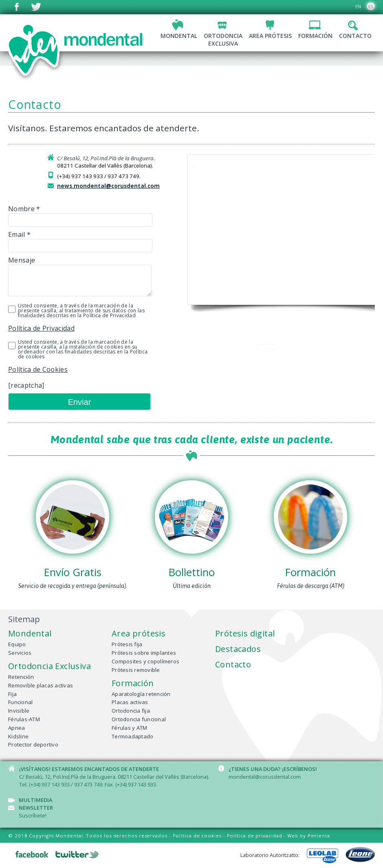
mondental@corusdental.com (265, 777)
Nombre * (69, 214)
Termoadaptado (132, 736)
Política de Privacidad (41, 328)
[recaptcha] (26, 385)
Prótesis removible (136, 670)
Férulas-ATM (24, 719)
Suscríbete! (33, 815)
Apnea (17, 728)
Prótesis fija (127, 644)
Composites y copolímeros (145, 661)
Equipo (17, 644)
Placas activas (130, 702)
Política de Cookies (38, 369)
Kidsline (18, 736)
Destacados (238, 649)
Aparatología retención (141, 694)
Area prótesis (270, 36)
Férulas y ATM (129, 728)
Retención (21, 677)
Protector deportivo (33, 744)
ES (371, 6)
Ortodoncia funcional (139, 719)
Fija (12, 694)
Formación (315, 36)
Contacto (355, 36)
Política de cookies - (200, 836)
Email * (69, 240)
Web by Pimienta (309, 836)
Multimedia (35, 800)
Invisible (19, 711)
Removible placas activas (41, 685)
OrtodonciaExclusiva (223, 40)
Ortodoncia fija (131, 711)
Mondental (179, 36)
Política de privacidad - (257, 836)
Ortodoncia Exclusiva (50, 666)
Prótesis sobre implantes (144, 653)
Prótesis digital (245, 633)
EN (358, 6)
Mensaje (69, 278)
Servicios (20, 653)
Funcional (20, 702)
